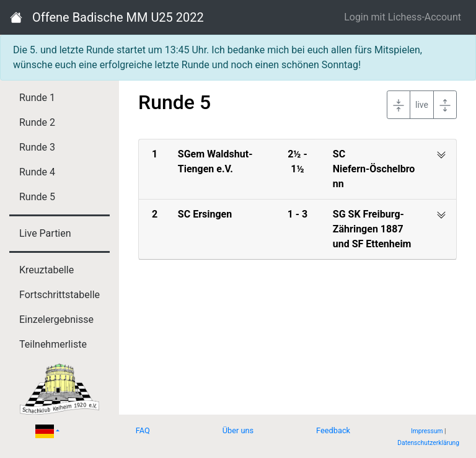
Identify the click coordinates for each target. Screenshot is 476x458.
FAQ (143, 430)
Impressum (427, 431)
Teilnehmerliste (53, 344)
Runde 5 (37, 197)
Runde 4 (37, 172)
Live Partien (45, 233)
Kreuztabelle (46, 270)
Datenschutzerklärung (428, 443)
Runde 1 (37, 98)
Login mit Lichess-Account (403, 17)
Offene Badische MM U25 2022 (118, 17)
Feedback (333, 430)
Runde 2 (37, 122)
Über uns (238, 430)
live (422, 105)
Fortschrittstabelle (59, 295)
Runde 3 (37, 147)
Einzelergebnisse (56, 319)
